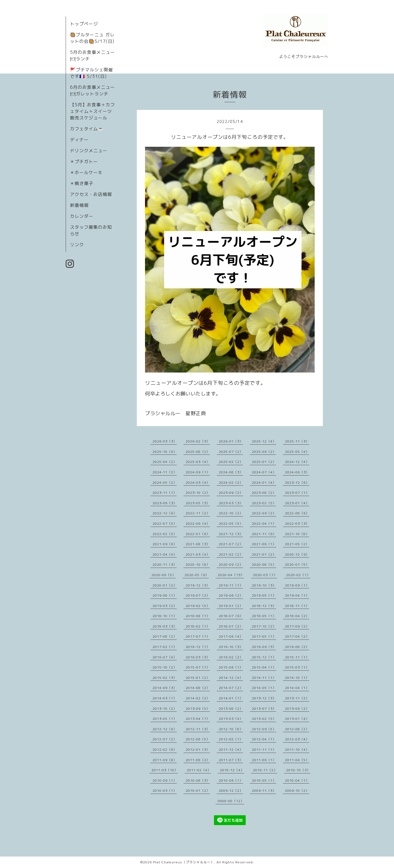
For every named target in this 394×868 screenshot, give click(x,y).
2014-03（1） (165, 698)
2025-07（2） (231, 452)
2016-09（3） (264, 647)
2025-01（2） (264, 462)
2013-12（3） (264, 698)
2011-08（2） (198, 760)
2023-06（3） (165, 503)
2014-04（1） (297, 688)
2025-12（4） (264, 441)
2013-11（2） (297, 698)
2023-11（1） (165, 493)
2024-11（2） (165, 472)
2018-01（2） (231, 626)
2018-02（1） (198, 626)
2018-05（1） (264, 616)
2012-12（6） (165, 729)
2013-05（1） (165, 719)
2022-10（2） (231, 513)
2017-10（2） (264, 626)
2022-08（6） (297, 513)
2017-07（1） (198, 636)
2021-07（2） (231, 544)
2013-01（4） (297, 719)
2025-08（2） (198, 452)
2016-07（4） (165, 657)
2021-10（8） (297, 534)
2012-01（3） (198, 750)
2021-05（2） (297, 544)
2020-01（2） (165, 585)
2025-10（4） (165, 452)
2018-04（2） (297, 616)
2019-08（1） (165, 595)
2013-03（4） (231, 719)
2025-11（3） (297, 441)
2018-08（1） (198, 616)
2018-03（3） (165, 626)
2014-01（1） (231, 698)
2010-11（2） (265, 770)
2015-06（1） (231, 667)
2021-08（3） (198, 544)
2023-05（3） (198, 503)
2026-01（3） (231, 441)
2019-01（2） (231, 606)
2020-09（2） (231, 565)
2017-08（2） (165, 636)
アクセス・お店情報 (91, 194)
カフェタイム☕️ (87, 129)
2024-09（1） (198, 472)
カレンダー (82, 216)
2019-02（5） (198, 606)
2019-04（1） (297, 595)
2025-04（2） (165, 462)
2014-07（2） (231, 688)
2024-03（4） (198, 483)
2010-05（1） (264, 780)
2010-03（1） (165, 791)
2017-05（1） (264, 636)
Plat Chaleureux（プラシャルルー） (184, 862)
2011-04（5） (297, 760)
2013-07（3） (264, 709)
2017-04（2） (297, 636)
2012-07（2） (165, 739)
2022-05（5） (231, 524)
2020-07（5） (297, 565)
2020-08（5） (264, 565)
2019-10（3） (264, 585)
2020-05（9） (197, 575)
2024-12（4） (297, 462)
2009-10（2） (297, 791)
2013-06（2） (297, 709)
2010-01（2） (198, 791)
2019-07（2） (198, 595)
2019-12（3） (198, 585)
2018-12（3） (264, 606)
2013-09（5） (198, 709)
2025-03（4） (198, 462)
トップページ (84, 24)
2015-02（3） (165, 678)
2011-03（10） (165, 770)
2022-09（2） (264, 513)
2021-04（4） (165, 554)
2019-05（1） (264, 595)
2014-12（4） (231, 678)
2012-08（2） (297, 729)
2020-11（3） (165, 565)
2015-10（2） (165, 667)
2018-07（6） (231, 616)
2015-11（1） (297, 657)
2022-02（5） (165, 534)
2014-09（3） (165, 688)
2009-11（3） (264, 791)
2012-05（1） (231, 739)
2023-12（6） (297, 483)
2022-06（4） (198, 524)
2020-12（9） (297, 554)
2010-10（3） (298, 770)
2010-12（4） (232, 770)
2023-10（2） (198, 493)
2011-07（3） (231, 760)
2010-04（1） (297, 780)
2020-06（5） (164, 575)
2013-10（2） (165, 709)
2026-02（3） (198, 441)
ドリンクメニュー (89, 151)
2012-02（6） (165, 750)
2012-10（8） (231, 729)
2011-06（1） (264, 760)
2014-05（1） (264, 688)
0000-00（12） (231, 801)
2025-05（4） (297, 452)
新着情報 (79, 205)
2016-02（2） (231, 657)
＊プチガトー (84, 162)
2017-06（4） (231, 636)
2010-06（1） (231, 780)
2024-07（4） (264, 472)
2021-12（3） (231, 534)
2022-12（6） (165, 513)
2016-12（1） (198, 647)
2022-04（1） (264, 524)
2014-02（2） (198, 698)
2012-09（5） (264, 729)
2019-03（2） (165, 606)
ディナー (79, 140)
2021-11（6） (264, 534)
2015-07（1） (198, 667)
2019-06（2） (231, 595)
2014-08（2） (198, 688)
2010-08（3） (198, 780)
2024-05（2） (165, 483)
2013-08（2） (231, 709)
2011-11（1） (264, 750)
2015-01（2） (198, 678)
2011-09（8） (165, 760)
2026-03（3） (165, 441)
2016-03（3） (198, 657)
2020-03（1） (265, 575)
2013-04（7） (198, 719)
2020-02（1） (298, 575)
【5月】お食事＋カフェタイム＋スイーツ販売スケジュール (92, 111)
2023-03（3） (231, 503)
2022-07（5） (165, 524)
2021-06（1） (264, 544)
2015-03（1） (297, 667)
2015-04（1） (264, 667)
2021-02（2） (231, 554)
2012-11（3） (198, 729)
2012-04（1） (264, 739)
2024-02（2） (231, 483)
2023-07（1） (297, 493)
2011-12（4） (231, 750)
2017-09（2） (297, 626)
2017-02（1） (165, 647)
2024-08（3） (231, 472)
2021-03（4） (198, 554)
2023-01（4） (297, 503)
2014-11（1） (264, 678)
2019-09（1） (297, 585)
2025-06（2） (264, 452)
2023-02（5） (264, 503)
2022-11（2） (198, 513)
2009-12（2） (231, 791)
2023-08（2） (264, 493)
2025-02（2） (231, 462)
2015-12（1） (264, 657)
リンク (77, 245)
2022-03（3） (297, 524)
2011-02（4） (199, 770)
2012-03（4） (297, 739)
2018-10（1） (165, 616)
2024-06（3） (297, 472)
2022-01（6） (198, 534)
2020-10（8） (198, 565)
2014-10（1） (297, 678)
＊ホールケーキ (86, 172)
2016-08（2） (297, 647)
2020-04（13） (231, 575)
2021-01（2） (264, 554)
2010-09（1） (165, 780)
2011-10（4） (297, 750)
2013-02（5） (264, 719)
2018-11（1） (297, 606)
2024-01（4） (264, 483)
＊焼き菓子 (82, 183)
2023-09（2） (231, 493)
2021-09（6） (165, 544)
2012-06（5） (198, 739)
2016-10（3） (231, 647)
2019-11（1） (231, 585)
